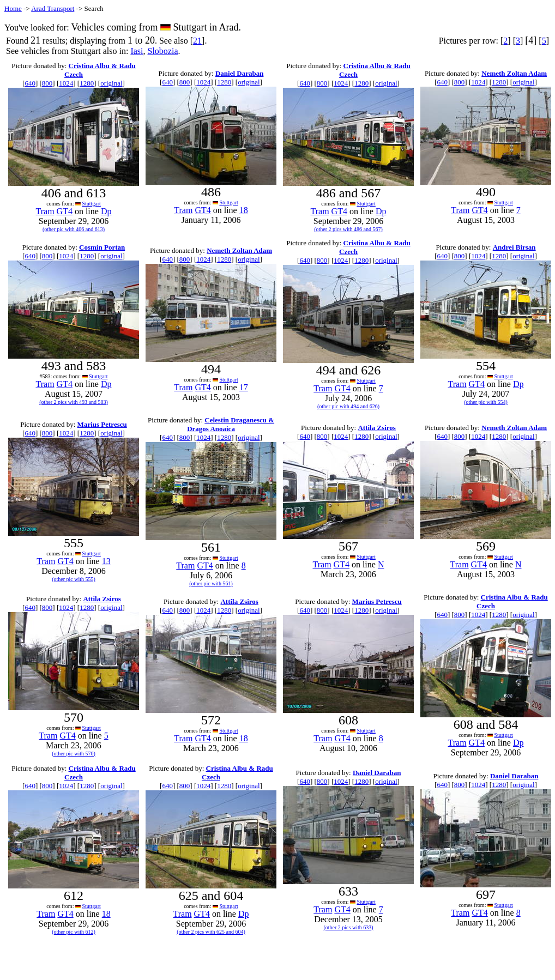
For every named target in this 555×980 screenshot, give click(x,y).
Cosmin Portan (102, 247)
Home (13, 8)
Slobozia (163, 51)
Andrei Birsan (514, 247)
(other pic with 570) (74, 754)
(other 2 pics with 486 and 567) (348, 229)
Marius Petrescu (102, 424)
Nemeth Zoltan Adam (514, 73)
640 (30, 83)
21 (197, 41)
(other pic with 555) (74, 579)
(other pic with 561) (211, 583)
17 (244, 387)
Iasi (137, 51)
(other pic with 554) (486, 402)
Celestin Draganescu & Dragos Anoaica (231, 424)
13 (106, 561)
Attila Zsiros (376, 428)
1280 (87, 83)
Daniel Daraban (239, 73)
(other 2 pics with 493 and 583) (74, 402)
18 (244, 210)
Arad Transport (53, 8)
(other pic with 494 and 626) (348, 406)
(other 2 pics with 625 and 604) (211, 932)
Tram (45, 211)
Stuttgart (91, 204)
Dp (106, 211)
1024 (66, 83)
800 (47, 83)
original (111, 83)
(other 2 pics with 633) (348, 927)
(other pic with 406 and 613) (74, 229)
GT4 (65, 211)
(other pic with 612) (74, 932)
